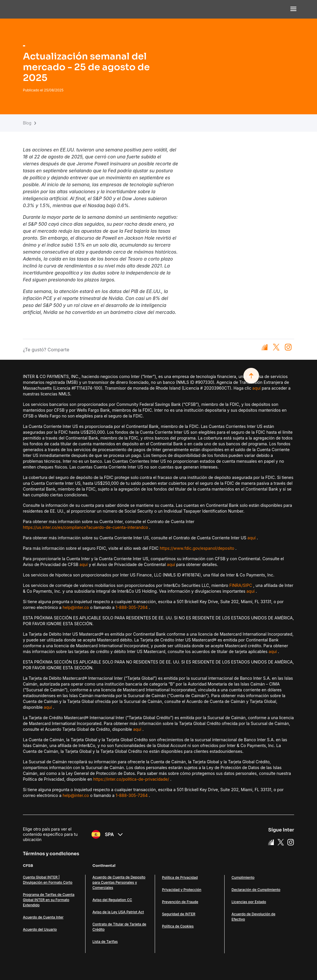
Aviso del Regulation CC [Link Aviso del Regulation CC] (112, 900)
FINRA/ (236, 585)
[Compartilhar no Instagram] (288, 347)
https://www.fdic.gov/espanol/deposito (197, 548)
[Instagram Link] (291, 842)
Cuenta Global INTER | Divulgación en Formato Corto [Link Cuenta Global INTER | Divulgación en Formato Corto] (48, 880)
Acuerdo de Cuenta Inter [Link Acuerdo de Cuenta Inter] (43, 917)
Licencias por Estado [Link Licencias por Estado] (249, 902)
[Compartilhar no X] (276, 347)
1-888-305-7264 (132, 607)
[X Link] (281, 842)
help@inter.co (76, 607)
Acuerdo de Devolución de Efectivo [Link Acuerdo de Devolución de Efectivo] (253, 917)
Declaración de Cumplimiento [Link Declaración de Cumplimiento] (256, 890)
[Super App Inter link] (271, 842)
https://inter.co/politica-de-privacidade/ (131, 779)
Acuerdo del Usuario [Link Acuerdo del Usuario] (40, 929)
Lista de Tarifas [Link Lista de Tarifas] (105, 942)
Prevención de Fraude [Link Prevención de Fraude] (180, 902)
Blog (27, 123)
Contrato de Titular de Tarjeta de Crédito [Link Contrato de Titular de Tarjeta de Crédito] (119, 927)
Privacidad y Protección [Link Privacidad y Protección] (182, 890)
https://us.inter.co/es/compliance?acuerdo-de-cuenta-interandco (85, 527)
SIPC (247, 585)
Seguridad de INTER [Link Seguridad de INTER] (179, 914)
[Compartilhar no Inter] (264, 347)
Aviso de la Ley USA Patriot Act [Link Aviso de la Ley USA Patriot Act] (118, 912)
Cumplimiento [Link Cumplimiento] (243, 877)
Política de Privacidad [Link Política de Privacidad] (180, 877)
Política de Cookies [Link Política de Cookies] (178, 926)
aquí (256, 388)
